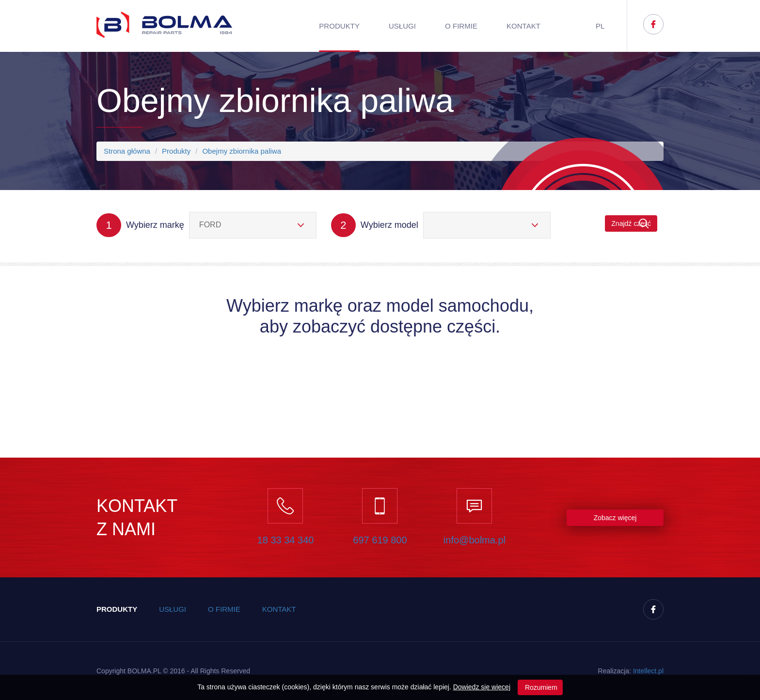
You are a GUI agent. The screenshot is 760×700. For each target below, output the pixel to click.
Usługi (402, 26)
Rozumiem (540, 687)
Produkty (339, 26)
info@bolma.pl (475, 540)
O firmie (461, 26)
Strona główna (127, 151)
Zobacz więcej (615, 518)
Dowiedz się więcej (482, 687)
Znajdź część (631, 224)
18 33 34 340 (286, 540)
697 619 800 (380, 540)
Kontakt (523, 26)
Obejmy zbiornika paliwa (242, 151)
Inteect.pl (648, 671)
